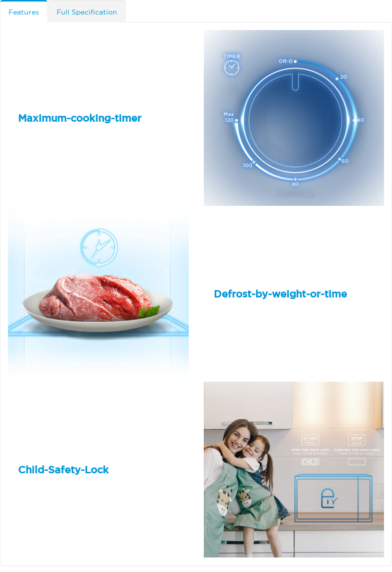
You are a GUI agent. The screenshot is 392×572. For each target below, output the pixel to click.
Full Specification (87, 12)
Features (24, 12)
